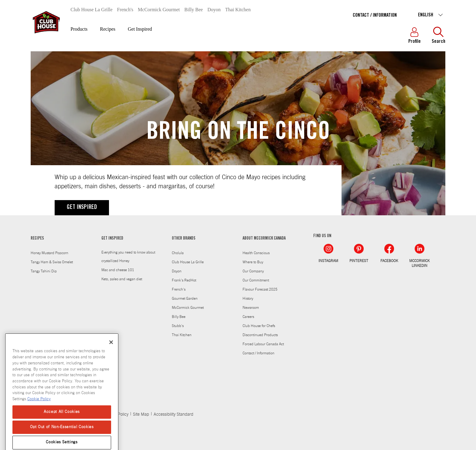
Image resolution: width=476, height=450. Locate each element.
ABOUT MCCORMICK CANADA (264, 239)
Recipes (108, 29)
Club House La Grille (91, 10)
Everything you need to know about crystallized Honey (128, 257)
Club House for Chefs (259, 326)
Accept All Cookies (62, 420)
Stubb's (178, 326)
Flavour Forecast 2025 (260, 289)
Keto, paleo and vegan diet (122, 279)
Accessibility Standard (173, 414)
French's (125, 10)
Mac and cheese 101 (118, 270)
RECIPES (37, 239)
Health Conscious (256, 253)
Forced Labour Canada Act (263, 344)
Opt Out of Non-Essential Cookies (62, 436)
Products (79, 29)
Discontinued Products (260, 335)
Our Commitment (256, 280)
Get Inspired (140, 29)
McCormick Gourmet (159, 10)
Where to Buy (253, 262)
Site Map (141, 414)
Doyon (214, 10)
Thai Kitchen (238, 10)
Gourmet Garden (185, 298)
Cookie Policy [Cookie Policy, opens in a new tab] (39, 408)
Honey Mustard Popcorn (49, 253)
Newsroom (251, 308)
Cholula (178, 253)
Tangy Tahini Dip (44, 271)
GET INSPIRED (82, 208)
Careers (248, 317)
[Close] (111, 351)
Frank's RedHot (184, 280)
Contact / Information (375, 15)
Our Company (253, 271)
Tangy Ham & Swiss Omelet (52, 262)
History (248, 298)
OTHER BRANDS (184, 239)
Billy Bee (194, 10)
